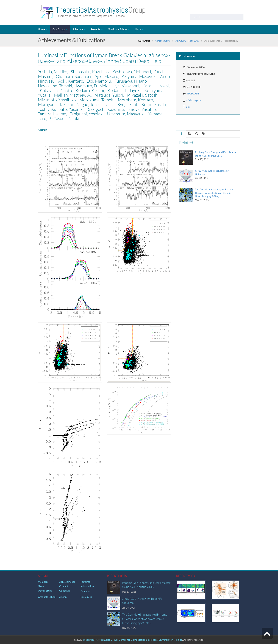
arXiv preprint (194, 100)
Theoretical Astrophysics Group (100, 640)
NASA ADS (193, 93)
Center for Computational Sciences (138, 640)
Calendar (86, 591)
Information (87, 586)
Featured (85, 582)
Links (139, 29)
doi (188, 107)
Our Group (60, 29)
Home (43, 29)
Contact (64, 586)
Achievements (163, 41)
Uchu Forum (45, 591)
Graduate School (119, 29)
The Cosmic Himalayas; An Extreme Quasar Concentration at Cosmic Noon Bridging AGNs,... (215, 193)
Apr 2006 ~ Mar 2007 (187, 41)
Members (43, 582)
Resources (86, 597)
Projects (97, 29)
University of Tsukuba (170, 640)
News (41, 586)
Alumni (63, 597)
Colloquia (65, 591)
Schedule (79, 29)
